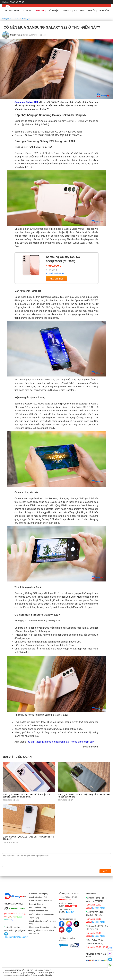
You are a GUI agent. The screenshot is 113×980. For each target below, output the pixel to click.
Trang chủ (6, 18)
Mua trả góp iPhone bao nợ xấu (43, 927)
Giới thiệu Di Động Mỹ (39, 894)
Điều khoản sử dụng (38, 907)
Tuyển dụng (34, 918)
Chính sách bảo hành (38, 897)
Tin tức (17, 18)
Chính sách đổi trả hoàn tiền (41, 900)
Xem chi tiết (56, 279)
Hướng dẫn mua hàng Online (42, 914)
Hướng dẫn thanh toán (39, 911)
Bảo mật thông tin (37, 904)
